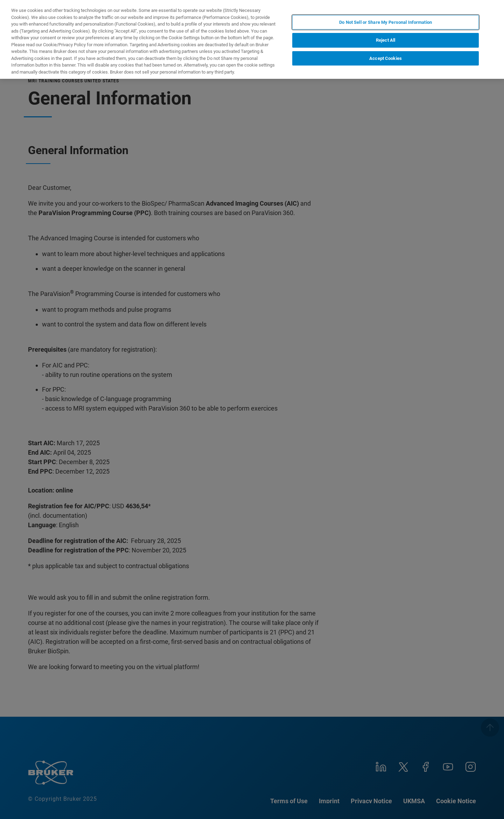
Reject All (386, 40)
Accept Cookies (386, 58)
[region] (252, 39)
